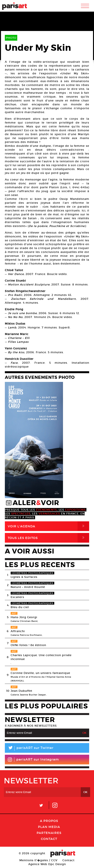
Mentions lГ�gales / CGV (38, 860)
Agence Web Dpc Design (47, 864)
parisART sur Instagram (33, 760)
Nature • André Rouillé (28, 587)
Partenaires (49, 833)
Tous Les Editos (48, 538)
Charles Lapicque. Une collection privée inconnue (41, 657)
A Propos (49, 821)
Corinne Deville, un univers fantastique (40, 673)
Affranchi (18, 631)
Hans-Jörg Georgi (24, 617)
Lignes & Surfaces (24, 577)
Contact (49, 839)
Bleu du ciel (20, 607)
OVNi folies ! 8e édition (28, 645)
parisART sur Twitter (29, 748)
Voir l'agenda (48, 526)
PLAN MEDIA (49, 827)
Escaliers (17, 597)
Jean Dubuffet (22, 691)
